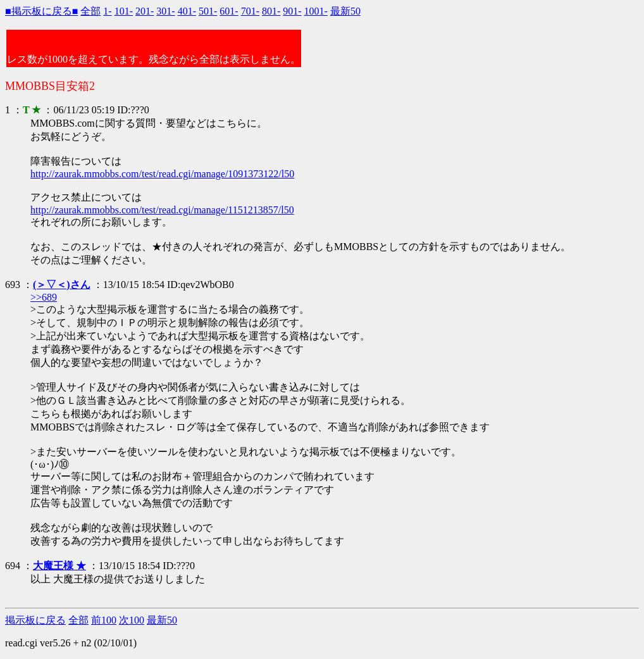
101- (124, 11)
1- (107, 11)
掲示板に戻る (35, 620)
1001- (316, 11)
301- (165, 11)
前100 (104, 620)
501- (208, 11)
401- (187, 11)
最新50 (345, 11)
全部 (90, 11)
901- (292, 11)
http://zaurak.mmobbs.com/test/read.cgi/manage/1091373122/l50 (162, 174)
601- (229, 11)
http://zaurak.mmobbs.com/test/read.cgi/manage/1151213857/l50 (162, 210)
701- (250, 11)
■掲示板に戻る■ (41, 11)
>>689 (44, 297)
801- (271, 11)
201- (145, 11)
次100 (132, 620)
